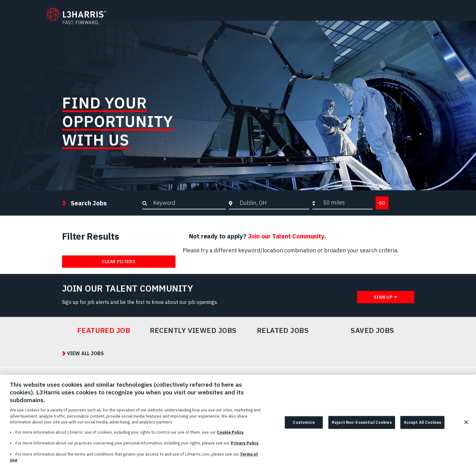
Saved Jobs (372, 330)
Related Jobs (283, 330)
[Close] (466, 425)
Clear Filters (118, 262)
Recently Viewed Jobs (193, 330)
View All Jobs (85, 353)
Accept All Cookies (422, 425)
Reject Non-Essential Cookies (362, 425)
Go (382, 203)
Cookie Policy (230, 435)
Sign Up (383, 297)
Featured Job (104, 330)
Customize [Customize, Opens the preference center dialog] (304, 425)
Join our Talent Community (286, 236)
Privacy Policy (245, 446)
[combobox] (273, 203)
